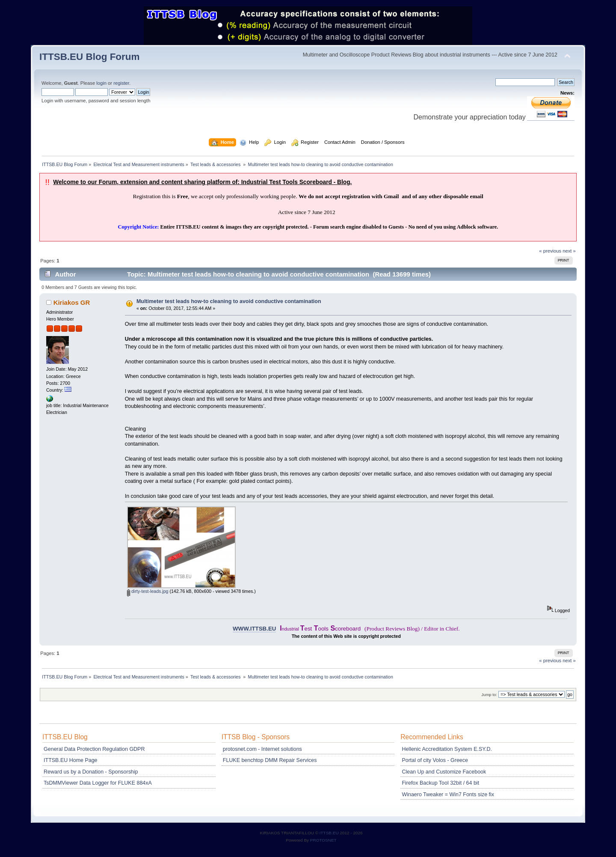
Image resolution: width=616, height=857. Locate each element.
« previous (550, 251)
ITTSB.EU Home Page (70, 760)
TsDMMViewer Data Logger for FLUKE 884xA (98, 783)
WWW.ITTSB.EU (254, 629)
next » (569, 251)
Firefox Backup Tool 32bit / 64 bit (440, 783)
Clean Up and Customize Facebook (444, 772)
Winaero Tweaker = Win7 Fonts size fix (448, 795)
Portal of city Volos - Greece (435, 760)
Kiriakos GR (72, 302)
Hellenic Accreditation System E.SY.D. (447, 749)
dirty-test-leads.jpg (148, 591)
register (121, 83)
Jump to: (489, 695)
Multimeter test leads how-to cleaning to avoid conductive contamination (229, 301)
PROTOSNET (323, 840)
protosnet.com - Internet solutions (262, 749)
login (101, 83)
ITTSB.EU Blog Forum (90, 57)
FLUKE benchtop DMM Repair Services (270, 760)
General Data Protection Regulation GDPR (94, 749)
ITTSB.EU (330, 833)
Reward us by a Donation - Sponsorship (91, 772)
